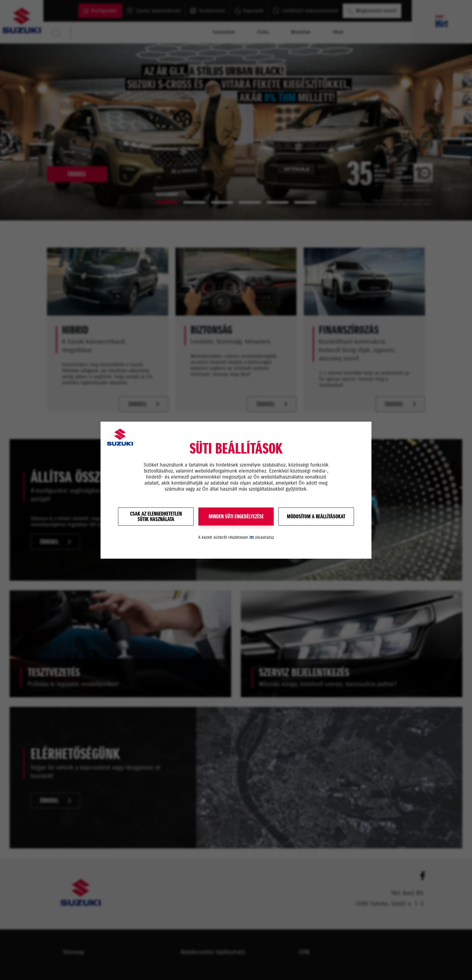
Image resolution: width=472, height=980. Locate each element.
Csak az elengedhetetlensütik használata (156, 517)
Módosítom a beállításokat (316, 517)
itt (252, 537)
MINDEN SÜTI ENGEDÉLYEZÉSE (236, 517)
